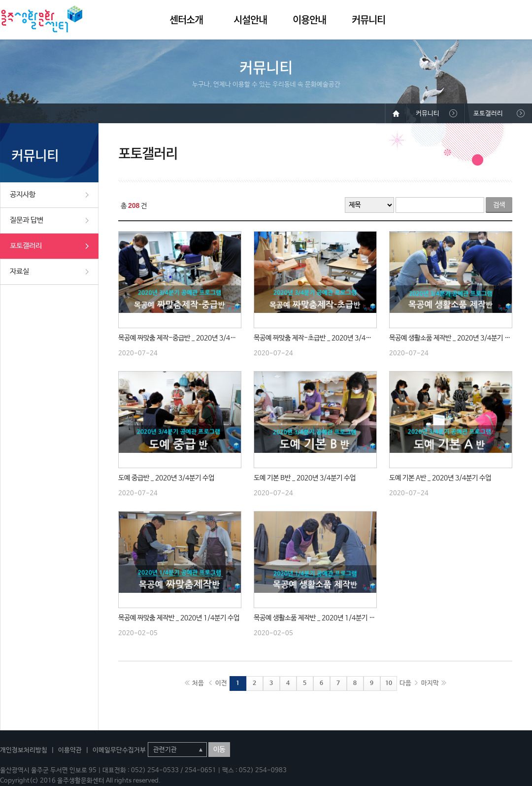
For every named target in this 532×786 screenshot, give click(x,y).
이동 (219, 750)
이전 (221, 683)
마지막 (430, 683)
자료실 (19, 271)
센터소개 (186, 19)
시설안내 (250, 19)
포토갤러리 (26, 246)
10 (389, 683)
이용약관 (70, 750)
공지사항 (23, 194)
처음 (198, 683)
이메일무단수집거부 (119, 750)
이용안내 (309, 19)
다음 (405, 683)
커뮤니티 (368, 19)
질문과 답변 (27, 220)
